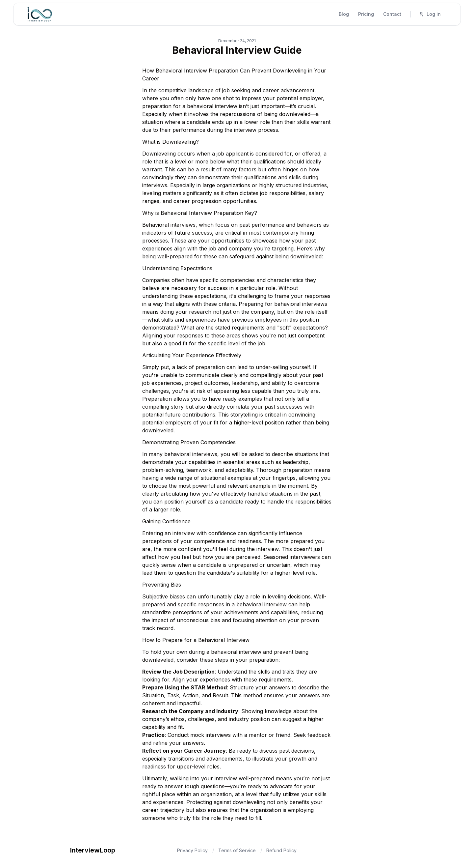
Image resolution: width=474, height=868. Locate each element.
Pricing (366, 14)
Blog (344, 14)
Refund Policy (281, 850)
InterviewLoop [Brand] (93, 850)
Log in (430, 14)
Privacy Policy (192, 850)
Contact (392, 14)
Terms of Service (237, 850)
